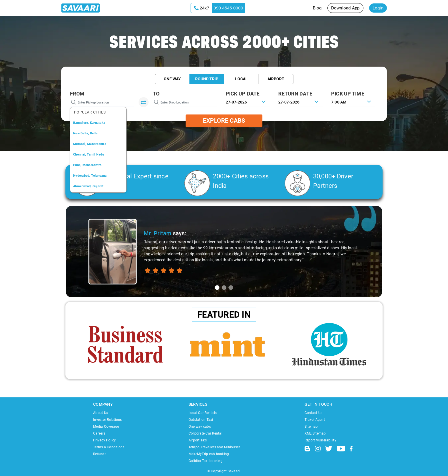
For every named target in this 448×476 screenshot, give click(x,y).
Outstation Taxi (201, 420)
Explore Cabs (224, 121)
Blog (317, 8)
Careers (99, 433)
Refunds (100, 454)
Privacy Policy (105, 440)
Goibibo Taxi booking (206, 461)
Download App (345, 8)
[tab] (217, 288)
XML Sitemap (315, 433)
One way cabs (200, 427)
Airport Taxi (198, 440)
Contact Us (314, 413)
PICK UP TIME (348, 94)
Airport (276, 79)
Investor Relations (108, 420)
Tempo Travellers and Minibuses (215, 447)
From (77, 94)
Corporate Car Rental (205, 433)
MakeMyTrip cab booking (209, 454)
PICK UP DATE (243, 94)
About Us (101, 413)
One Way (172, 79)
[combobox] (353, 101)
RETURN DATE (295, 94)
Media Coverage (106, 427)
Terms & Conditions (109, 447)
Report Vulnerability (320, 440)
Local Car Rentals (203, 413)
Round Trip (207, 79)
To (156, 94)
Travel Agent (315, 420)
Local (241, 79)
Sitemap (311, 427)
